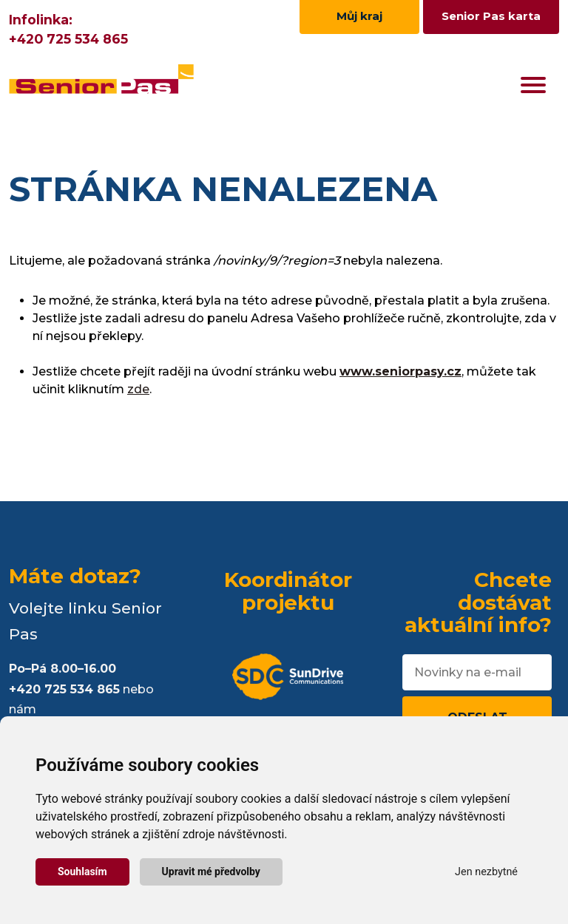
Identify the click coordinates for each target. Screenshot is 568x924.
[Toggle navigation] (533, 85)
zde (138, 389)
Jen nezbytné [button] (486, 872)
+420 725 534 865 (68, 39)
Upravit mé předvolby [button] (211, 872)
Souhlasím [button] (82, 872)
